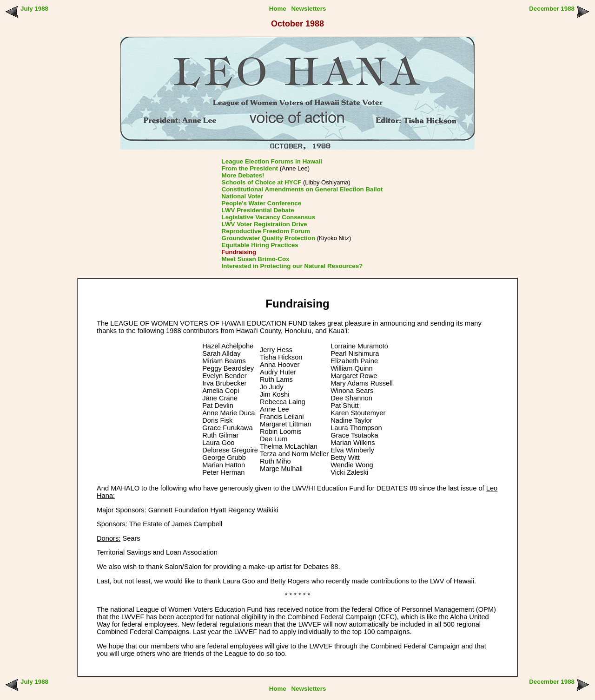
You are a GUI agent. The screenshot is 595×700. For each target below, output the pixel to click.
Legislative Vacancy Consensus (269, 217)
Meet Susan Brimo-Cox (256, 259)
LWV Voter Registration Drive (264, 224)
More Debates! (243, 175)
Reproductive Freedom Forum (266, 231)
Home (278, 9)
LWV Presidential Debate (258, 210)
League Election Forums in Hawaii (272, 161)
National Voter (242, 196)
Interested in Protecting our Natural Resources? (292, 266)
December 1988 (552, 9)
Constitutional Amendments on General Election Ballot (302, 189)
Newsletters (309, 9)
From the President (250, 168)
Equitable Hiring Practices (260, 245)
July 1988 (34, 9)
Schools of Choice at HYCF (262, 182)
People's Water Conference (262, 203)
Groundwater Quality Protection (268, 238)
